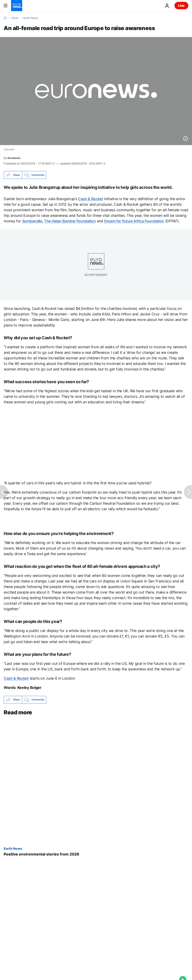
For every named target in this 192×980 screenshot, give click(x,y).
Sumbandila (32, 221)
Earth (15, 18)
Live (181, 5)
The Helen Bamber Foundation (70, 221)
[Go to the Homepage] (17, 6)
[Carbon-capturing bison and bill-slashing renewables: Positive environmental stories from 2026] (96, 854)
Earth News (31, 18)
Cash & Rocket (91, 199)
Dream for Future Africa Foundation (134, 221)
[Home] (5, 18)
